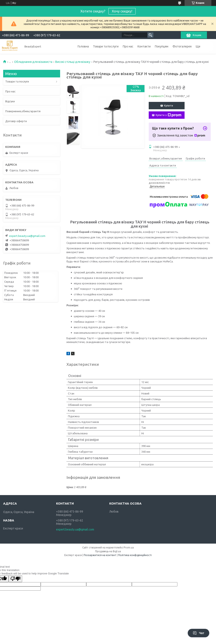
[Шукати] (150, 35)
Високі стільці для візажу (73, 62)
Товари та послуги (106, 46)
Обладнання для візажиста (33, 62)
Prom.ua (129, 547)
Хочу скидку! (122, 11)
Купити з (169, 115)
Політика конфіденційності (135, 555)
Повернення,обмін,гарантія (23, 111)
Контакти (144, 46)
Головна (83, 46)
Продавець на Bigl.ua (108, 551)
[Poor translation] (15, 579)
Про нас (128, 46)
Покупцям (162, 46)
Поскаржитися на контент (100, 555)
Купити (169, 105)
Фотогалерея (182, 46)
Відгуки (10, 101)
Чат (198, 633)
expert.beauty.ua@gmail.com (27, 236)
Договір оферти (16, 121)
